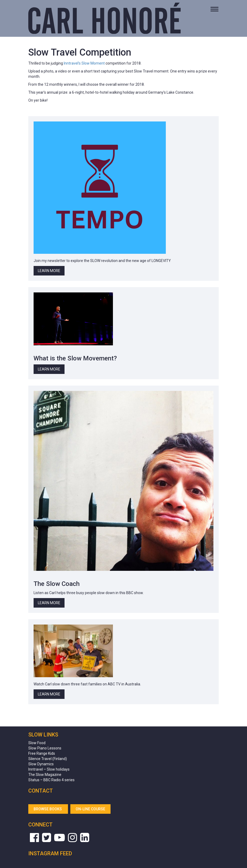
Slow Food (37, 743)
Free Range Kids (42, 753)
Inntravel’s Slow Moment (84, 63)
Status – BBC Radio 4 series (51, 780)
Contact (41, 791)
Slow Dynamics (41, 764)
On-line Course (90, 809)
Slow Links (43, 735)
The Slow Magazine (45, 775)
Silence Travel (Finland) (48, 759)
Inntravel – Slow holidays (49, 769)
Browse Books (48, 809)
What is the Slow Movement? (75, 358)
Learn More (49, 271)
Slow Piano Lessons (45, 748)
